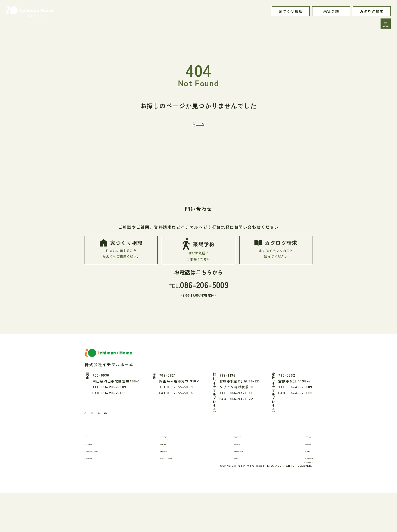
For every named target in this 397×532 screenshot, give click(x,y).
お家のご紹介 (175, 468)
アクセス (294, 482)
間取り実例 (296, 468)
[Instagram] (99, 443)
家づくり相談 (291, 11)
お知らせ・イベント (247, 482)
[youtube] (123, 443)
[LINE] (111, 443)
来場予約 (331, 11)
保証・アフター (177, 482)
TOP (94, 468)
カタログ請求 (372, 11)
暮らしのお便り (244, 468)
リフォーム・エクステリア (186, 490)
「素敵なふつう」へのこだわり (116, 482)
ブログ (236, 490)
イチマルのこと (103, 475)
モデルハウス (242, 475)
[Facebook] (88, 443)
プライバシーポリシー (294, 499)
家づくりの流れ (103, 490)
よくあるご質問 (300, 490)
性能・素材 (173, 475)
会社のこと (296, 475)
